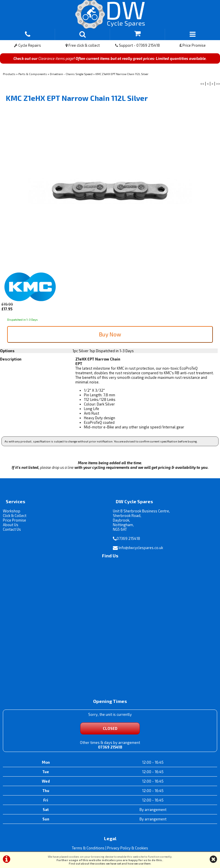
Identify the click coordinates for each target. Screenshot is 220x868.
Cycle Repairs (27, 45)
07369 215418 (128, 538)
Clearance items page (56, 58)
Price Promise (193, 45)
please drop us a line (57, 467)
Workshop (12, 511)
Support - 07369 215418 (137, 45)
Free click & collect (83, 45)
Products (9, 74)
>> (218, 84)
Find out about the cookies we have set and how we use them (110, 863)
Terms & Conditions (88, 848)
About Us (11, 525)
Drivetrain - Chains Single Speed (71, 74)
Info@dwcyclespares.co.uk (141, 548)
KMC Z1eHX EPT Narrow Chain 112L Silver (122, 74)
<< (202, 84)
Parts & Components (33, 74)
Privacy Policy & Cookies (128, 848)
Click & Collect (15, 516)
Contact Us (12, 529)
